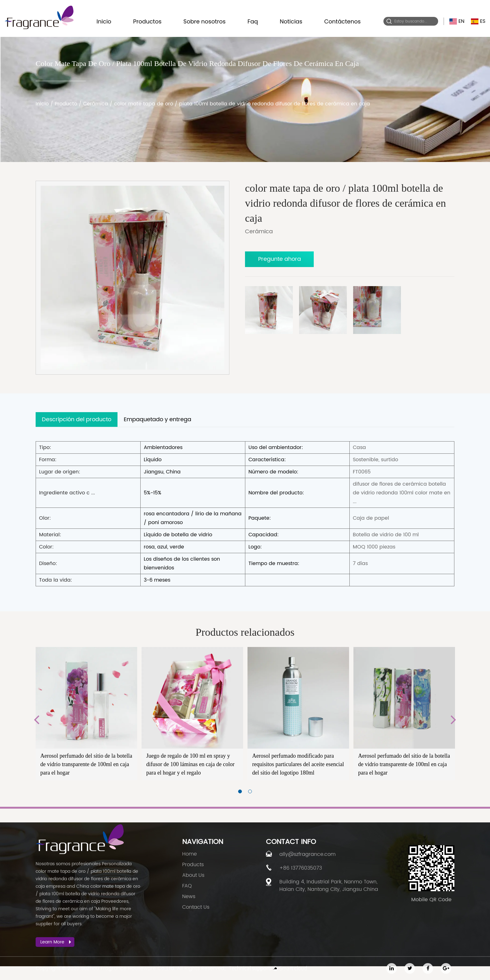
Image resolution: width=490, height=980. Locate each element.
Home (190, 854)
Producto (66, 104)
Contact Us (196, 907)
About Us (193, 875)
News (189, 897)
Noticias (291, 21)
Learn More (56, 942)
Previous (37, 719)
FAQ (187, 886)
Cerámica (96, 104)
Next (453, 719)
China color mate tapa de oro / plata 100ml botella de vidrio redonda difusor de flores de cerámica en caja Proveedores (88, 894)
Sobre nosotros (205, 21)
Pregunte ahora (280, 259)
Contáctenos (342, 21)
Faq (253, 21)
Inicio (104, 21)
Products (193, 865)
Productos (147, 21)
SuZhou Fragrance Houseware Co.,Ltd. (128, 968)
